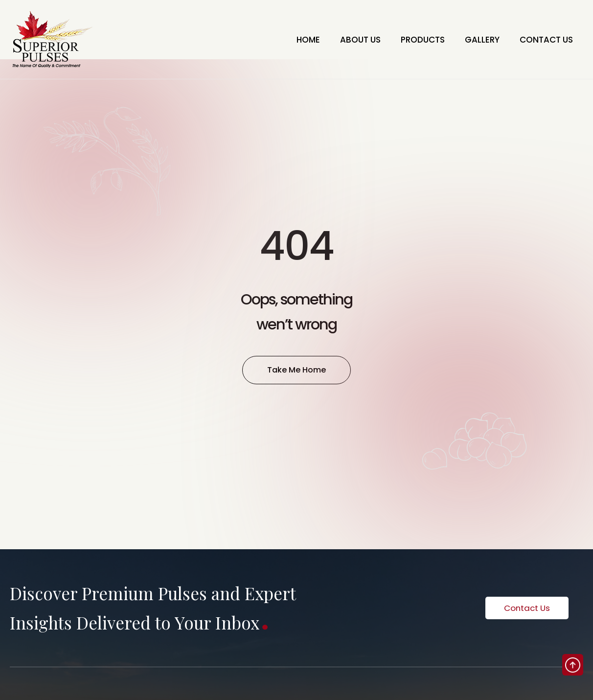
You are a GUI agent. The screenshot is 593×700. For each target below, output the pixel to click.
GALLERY (474, 40)
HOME (283, 40)
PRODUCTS (409, 40)
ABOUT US (341, 40)
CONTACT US (543, 40)
